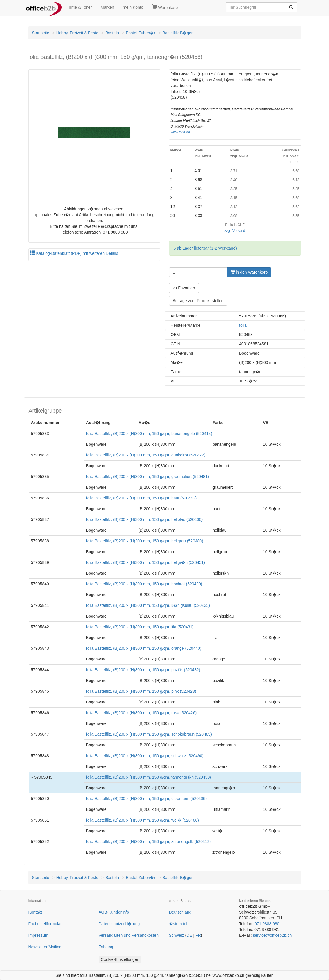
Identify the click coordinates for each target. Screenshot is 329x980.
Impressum (38, 935)
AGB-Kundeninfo (114, 912)
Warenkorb (165, 7)
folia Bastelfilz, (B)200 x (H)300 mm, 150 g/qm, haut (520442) (141, 498)
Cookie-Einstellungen (120, 959)
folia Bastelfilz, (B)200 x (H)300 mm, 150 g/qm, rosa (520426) (141, 713)
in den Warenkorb (249, 272)
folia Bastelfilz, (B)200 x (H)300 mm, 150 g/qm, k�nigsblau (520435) (148, 605)
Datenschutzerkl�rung (119, 924)
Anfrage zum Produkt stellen (198, 301)
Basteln (112, 33)
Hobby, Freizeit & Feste (77, 33)
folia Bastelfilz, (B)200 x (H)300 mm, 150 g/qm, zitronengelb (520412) (148, 842)
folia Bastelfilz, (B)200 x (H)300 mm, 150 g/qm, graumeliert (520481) (148, 477)
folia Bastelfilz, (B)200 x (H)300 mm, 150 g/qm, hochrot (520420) (144, 584)
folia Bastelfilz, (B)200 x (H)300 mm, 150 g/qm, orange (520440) (144, 648)
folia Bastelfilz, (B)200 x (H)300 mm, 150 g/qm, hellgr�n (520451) (146, 562)
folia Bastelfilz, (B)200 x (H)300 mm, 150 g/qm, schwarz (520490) (145, 756)
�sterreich (179, 924)
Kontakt (35, 912)
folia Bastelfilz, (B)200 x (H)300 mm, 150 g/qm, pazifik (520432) (143, 670)
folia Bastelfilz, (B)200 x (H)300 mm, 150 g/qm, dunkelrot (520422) (146, 455)
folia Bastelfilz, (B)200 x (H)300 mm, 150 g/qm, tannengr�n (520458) (149, 777)
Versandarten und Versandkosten (129, 935)
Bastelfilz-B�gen (178, 33)
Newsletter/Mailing (45, 947)
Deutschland (180, 912)
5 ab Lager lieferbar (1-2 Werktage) (205, 248)
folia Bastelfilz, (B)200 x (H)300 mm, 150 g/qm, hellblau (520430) (144, 519)
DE (189, 935)
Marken (107, 7)
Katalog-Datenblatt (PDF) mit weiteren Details (74, 253)
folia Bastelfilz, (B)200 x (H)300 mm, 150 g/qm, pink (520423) (141, 691)
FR (198, 935)
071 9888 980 (267, 924)
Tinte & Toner (80, 7)
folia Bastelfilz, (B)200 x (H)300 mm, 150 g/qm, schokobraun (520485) (149, 734)
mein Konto (133, 7)
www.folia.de (180, 132)
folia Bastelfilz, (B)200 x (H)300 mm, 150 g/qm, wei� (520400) (142, 820)
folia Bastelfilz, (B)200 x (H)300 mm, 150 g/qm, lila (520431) (140, 627)
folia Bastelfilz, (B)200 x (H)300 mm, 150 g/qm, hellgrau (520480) (145, 541)
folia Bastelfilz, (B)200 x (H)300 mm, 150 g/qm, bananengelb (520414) (149, 434)
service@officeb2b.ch (272, 935)
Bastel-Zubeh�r (141, 33)
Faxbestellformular (45, 924)
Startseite (41, 33)
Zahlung (106, 947)
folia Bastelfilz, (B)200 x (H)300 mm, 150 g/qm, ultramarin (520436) (146, 799)
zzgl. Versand (235, 231)
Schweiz (177, 935)
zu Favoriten (184, 288)
